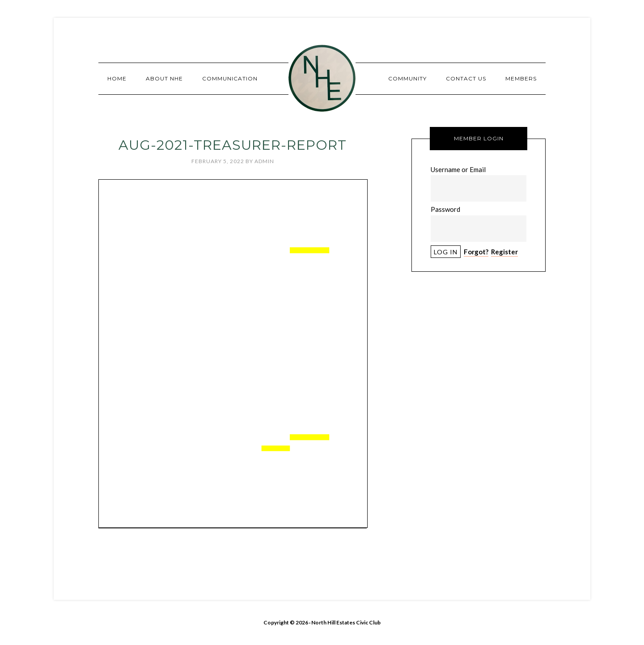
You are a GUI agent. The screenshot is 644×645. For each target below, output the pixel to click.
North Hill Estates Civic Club (322, 78)
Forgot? (476, 252)
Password (445, 209)
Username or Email (458, 169)
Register (504, 252)
